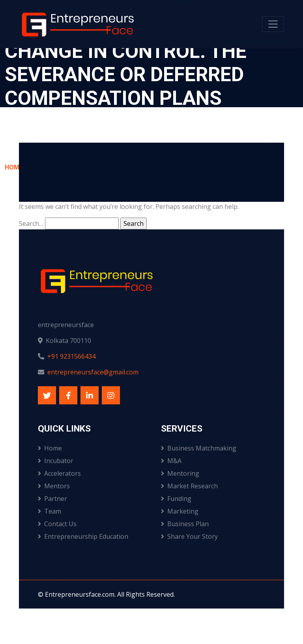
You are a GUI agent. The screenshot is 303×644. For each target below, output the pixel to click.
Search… (31, 223)
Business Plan (185, 524)
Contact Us (57, 524)
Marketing (180, 511)
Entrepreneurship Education (83, 536)
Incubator (56, 461)
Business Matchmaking (199, 448)
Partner (52, 499)
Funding (176, 499)
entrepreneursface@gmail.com (93, 372)
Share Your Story (189, 536)
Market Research (189, 486)
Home (50, 448)
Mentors (54, 486)
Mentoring (180, 473)
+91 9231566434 (71, 356)
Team (50, 511)
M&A (171, 461)
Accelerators (59, 473)
